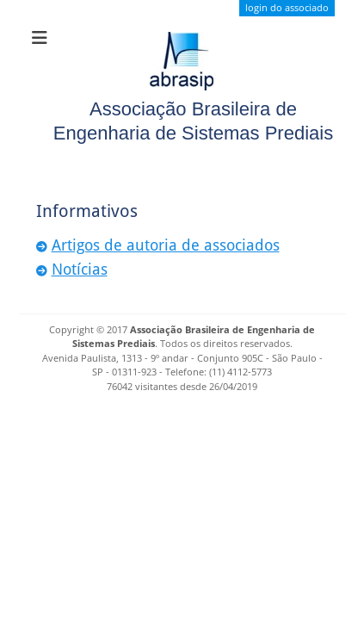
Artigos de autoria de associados (166, 245)
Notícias (80, 269)
